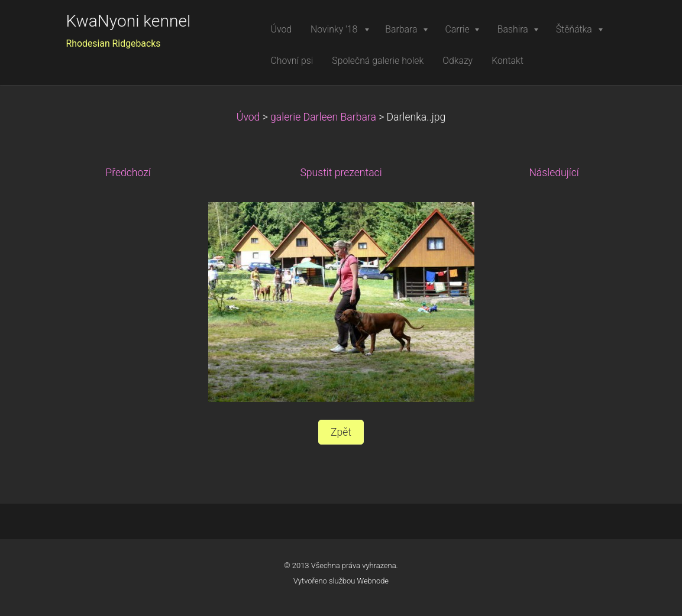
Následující (554, 173)
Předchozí (128, 173)
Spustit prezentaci (341, 173)
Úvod (248, 117)
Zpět (341, 432)
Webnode (373, 581)
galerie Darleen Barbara (323, 117)
